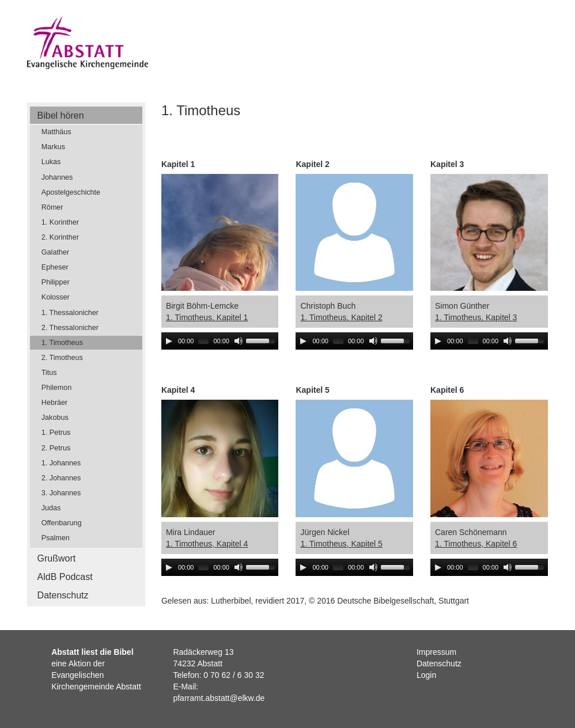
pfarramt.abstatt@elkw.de (219, 698)
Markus (53, 147)
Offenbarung (62, 523)
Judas (51, 508)
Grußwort (57, 558)
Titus (49, 373)
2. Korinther (60, 237)
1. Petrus (56, 433)
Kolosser (56, 297)
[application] (220, 341)
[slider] (203, 341)
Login (426, 675)
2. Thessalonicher (70, 328)
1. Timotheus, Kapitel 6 (476, 544)
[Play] (169, 341)
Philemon (57, 388)
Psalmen (56, 538)
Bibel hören (61, 115)
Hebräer (55, 403)
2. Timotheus (62, 358)
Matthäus (56, 132)
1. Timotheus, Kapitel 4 (207, 544)
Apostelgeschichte (71, 192)
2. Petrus (56, 448)
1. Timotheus (62, 343)
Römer (52, 207)
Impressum (436, 652)
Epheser (55, 267)
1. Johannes (61, 463)
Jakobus (55, 418)
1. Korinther (60, 222)
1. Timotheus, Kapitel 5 (341, 544)
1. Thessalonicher (70, 313)
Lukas (51, 162)
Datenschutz (63, 595)
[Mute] (239, 341)
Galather (55, 252)
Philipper (56, 282)
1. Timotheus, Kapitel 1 (207, 317)
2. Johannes (61, 478)
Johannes (57, 177)
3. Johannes (61, 493)
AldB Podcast (65, 577)
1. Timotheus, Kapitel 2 (341, 317)
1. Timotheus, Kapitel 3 (476, 317)
